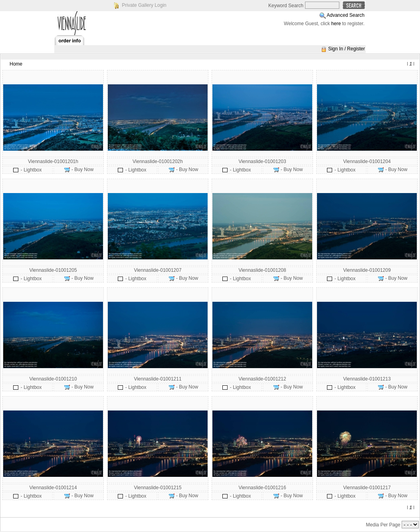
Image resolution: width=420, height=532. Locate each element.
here (336, 24)
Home (16, 64)
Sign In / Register (347, 49)
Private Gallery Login (144, 5)
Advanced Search (346, 15)
